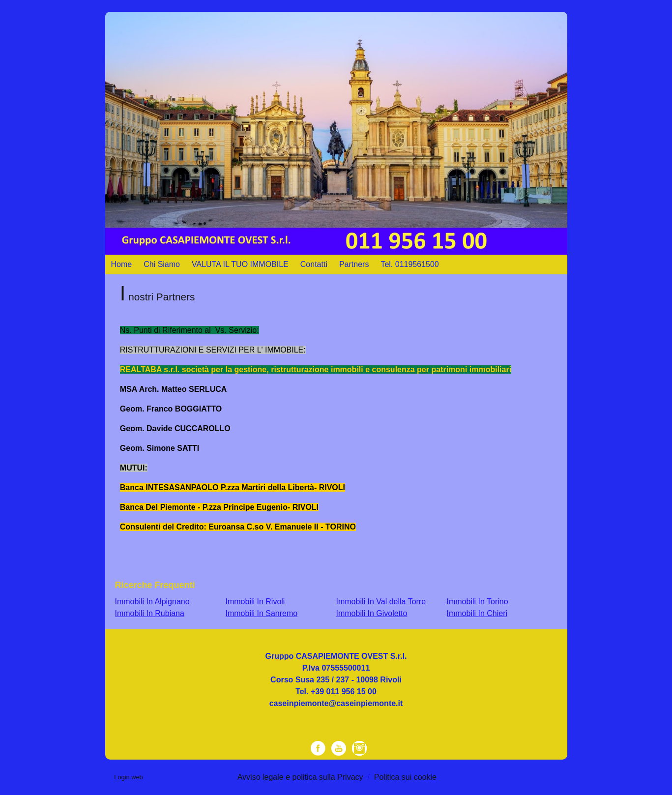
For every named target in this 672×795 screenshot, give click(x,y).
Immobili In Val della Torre (381, 602)
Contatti (314, 264)
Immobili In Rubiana (150, 613)
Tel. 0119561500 (409, 264)
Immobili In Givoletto (372, 613)
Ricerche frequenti (155, 585)
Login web (128, 777)
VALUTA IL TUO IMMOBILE (240, 264)
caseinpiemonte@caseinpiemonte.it (336, 703)
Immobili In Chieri (477, 613)
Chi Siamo (162, 264)
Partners (354, 264)
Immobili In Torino (478, 602)
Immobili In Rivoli (255, 602)
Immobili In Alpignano (152, 602)
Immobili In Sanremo (262, 613)
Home (122, 264)
